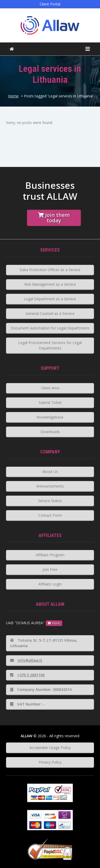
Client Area (50, 388)
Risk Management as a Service (50, 284)
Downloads (50, 432)
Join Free (50, 569)
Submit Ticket (50, 402)
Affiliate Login (50, 584)
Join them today (54, 218)
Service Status (50, 501)
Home (13, 96)
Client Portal (50, 4)
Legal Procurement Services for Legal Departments (50, 345)
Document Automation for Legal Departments (50, 328)
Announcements (50, 486)
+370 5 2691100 (27, 675)
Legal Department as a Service (50, 299)
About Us (50, 472)
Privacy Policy (50, 762)
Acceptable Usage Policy (50, 748)
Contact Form (50, 515)
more (54, 623)
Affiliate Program (50, 555)
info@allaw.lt (26, 660)
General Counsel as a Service (50, 313)
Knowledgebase (50, 417)
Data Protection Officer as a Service (50, 270)
